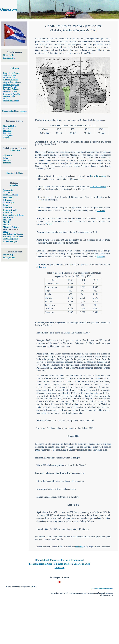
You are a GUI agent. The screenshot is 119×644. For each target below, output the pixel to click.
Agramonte (8, 190)
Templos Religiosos (11, 85)
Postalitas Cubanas (11, 89)
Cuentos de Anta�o (11, 94)
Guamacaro (8, 207)
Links (5, 99)
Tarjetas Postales (10, 87)
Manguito (7, 220)
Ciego (39, 197)
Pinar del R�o (9, 126)
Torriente (41, 251)
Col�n (6, 158)
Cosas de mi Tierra (11, 73)
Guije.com (14, 68)
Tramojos (41, 265)
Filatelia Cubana (10, 91)
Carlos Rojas (8, 203)
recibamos (79, 547)
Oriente (6, 138)
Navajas (40, 218)
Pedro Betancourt (98, 176)
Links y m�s (9, 55)
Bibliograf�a (9, 58)
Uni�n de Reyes (10, 241)
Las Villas (7, 133)
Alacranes (7, 192)
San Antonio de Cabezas (13, 234)
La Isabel (101, 211)
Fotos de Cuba (9, 96)
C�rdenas (8, 155)
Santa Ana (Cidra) (11, 239)
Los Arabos (8, 217)
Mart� (6, 222)
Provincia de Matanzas (72, 560)
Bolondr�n (8, 197)
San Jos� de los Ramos (13, 236)
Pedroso (43, 267)
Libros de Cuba (10, 78)
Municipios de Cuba (14, 173)
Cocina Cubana (10, 75)
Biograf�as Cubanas (12, 82)
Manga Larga (43, 497)
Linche (40, 208)
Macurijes (41, 489)
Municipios (14, 185)
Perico (6, 232)
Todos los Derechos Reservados (102, 589)
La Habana (8, 128)
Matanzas (7, 131)
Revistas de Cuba (10, 80)
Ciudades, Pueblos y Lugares (14, 111)
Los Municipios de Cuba (41, 564)
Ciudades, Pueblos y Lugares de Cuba (72, 564)
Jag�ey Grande (10, 210)
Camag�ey (8, 135)
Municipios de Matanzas (48, 560)
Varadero (7, 163)
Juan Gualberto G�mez (13, 215)
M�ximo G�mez (11, 227)
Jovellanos (7, 212)
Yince (39, 465)
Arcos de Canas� (11, 195)
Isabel (39, 333)
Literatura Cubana (11, 101)
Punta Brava (43, 240)
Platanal (40, 232)
